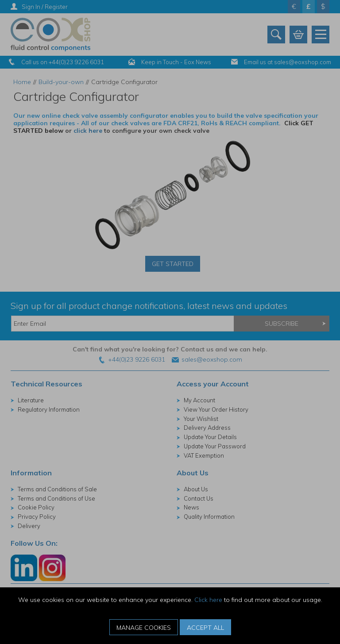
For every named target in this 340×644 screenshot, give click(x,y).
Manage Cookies (144, 628)
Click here (208, 600)
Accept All (205, 628)
